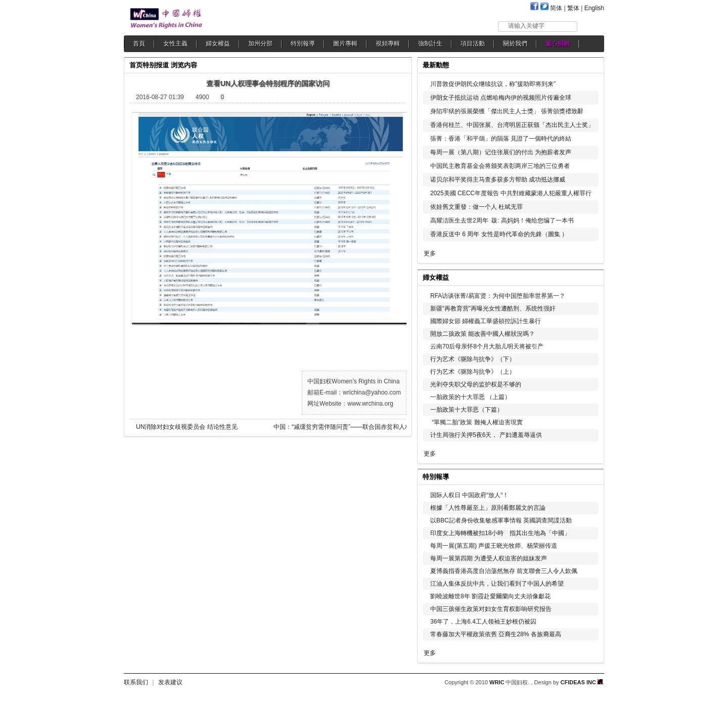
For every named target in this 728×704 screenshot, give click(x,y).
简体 (556, 8)
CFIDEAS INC (582, 682)
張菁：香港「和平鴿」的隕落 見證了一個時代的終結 (501, 139)
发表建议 (170, 682)
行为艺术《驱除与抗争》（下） (473, 359)
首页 (136, 65)
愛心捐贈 (558, 43)
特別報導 (303, 43)
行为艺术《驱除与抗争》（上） (473, 372)
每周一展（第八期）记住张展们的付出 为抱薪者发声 (501, 152)
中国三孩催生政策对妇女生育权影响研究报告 (491, 609)
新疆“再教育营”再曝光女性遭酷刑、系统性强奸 (493, 309)
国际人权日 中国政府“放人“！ (469, 495)
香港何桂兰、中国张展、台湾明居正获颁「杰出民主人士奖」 (512, 125)
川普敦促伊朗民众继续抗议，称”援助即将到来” (493, 84)
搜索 (591, 26)
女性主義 (175, 43)
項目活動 (473, 43)
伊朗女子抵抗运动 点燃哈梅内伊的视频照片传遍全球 (501, 98)
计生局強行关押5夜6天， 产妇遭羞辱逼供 (486, 435)
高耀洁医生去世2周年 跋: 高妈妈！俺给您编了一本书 (502, 221)
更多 (430, 253)
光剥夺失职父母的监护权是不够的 (476, 384)
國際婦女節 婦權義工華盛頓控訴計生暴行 (486, 321)
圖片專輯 (345, 43)
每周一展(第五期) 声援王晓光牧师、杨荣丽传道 (494, 546)
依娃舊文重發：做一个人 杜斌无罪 (476, 207)
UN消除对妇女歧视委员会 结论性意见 (187, 427)
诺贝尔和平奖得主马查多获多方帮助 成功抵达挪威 (498, 180)
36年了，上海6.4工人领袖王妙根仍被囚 (483, 622)
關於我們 (515, 43)
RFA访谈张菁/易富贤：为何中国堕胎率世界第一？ (498, 296)
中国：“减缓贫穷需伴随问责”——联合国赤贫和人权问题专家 (349, 427)
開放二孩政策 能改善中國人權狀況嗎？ (483, 334)
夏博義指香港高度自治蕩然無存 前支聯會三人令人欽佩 (504, 571)
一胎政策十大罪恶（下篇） (467, 410)
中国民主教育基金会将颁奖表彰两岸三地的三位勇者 (500, 166)
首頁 (139, 43)
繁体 (573, 8)
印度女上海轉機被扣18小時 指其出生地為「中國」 (500, 533)
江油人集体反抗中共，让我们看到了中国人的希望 (497, 584)
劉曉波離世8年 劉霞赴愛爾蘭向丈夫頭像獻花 (490, 596)
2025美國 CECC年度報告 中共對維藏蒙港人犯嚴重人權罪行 (511, 193)
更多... (589, 276)
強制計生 (430, 43)
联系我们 (136, 682)
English (594, 8)
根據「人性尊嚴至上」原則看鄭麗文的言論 (488, 508)
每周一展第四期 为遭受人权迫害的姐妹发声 (489, 558)
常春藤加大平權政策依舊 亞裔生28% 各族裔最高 (496, 634)
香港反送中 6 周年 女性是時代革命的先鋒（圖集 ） (499, 234)
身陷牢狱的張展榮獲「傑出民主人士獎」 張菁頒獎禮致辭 (507, 111)
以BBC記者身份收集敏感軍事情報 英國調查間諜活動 (501, 520)
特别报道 (156, 65)
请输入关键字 (526, 26)
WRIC (497, 682)
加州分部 (260, 43)
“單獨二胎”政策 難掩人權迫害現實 (476, 422)
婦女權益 (218, 43)
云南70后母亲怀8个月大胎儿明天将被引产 (487, 346)
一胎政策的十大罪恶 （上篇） (470, 397)
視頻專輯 (388, 43)
